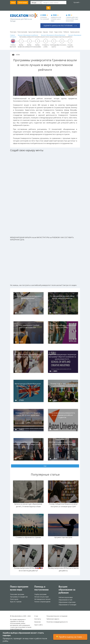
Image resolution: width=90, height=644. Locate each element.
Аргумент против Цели (63, 537)
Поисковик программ (17, 594)
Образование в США (65, 600)
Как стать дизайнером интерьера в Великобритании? (28, 297)
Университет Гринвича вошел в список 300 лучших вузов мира (28, 414)
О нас (36, 616)
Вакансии (37, 622)
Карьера (45, 32)
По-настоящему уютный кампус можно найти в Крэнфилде (62, 297)
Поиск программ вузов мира (19, 588)
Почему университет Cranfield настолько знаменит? (28, 326)
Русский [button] (77, 2)
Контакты (38, 619)
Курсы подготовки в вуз (35, 32)
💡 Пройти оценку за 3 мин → (70, 637)
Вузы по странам (16, 602)
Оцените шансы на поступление (60, 26)
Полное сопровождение (42, 602)
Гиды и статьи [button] (58, 32)
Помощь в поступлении (42, 588)
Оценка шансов (75, 32)
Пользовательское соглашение (57, 616)
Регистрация (23, 2)
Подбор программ (40, 594)
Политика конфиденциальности (57, 622)
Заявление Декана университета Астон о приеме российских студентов (62, 415)
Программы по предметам (19, 597)
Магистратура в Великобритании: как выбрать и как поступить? (28, 385)
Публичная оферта (53, 619)
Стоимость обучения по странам (28, 537)
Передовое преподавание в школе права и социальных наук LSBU (28, 356)
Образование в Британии (67, 602)
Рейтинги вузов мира (66, 597)
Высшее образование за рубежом (67, 590)
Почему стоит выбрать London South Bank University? (62, 326)
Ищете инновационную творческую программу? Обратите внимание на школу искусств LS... (62, 357)
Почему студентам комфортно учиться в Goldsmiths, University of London (62, 386)
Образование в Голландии (67, 605)
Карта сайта (38, 625)
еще (45, 466)
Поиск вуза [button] (13, 32)
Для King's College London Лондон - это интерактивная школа (62, 443)
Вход (13, 2)
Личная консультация (42, 597)
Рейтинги (66, 32)
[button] (36, 3)
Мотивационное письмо (42, 599)
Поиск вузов (14, 599)
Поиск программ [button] (22, 32)
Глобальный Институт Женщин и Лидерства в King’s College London (28, 443)
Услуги (51, 32)
